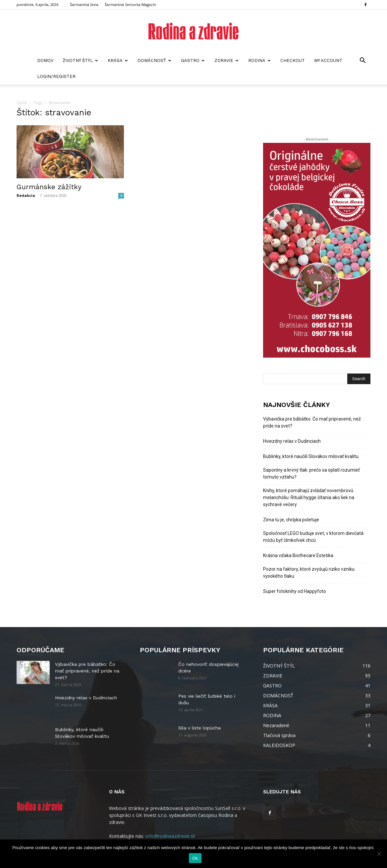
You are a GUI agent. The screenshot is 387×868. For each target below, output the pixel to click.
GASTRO (193, 60)
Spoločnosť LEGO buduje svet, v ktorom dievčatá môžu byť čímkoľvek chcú (313, 537)
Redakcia (26, 195)
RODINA (259, 60)
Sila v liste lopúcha (199, 728)
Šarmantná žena (84, 4)
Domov (45, 60)
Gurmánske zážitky (49, 187)
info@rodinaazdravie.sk (170, 836)
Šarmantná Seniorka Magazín (130, 4)
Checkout (293, 60)
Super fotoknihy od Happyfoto (295, 591)
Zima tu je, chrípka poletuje (291, 520)
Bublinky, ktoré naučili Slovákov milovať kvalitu (311, 456)
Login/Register (56, 76)
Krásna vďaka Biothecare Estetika (298, 555)
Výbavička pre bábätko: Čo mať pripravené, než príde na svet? (312, 422)
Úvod (22, 103)
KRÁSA (118, 60)
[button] (362, 61)
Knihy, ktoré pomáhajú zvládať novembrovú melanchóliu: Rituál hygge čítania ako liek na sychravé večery (309, 497)
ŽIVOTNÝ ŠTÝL (80, 60)
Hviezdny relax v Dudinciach (292, 441)
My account (328, 60)
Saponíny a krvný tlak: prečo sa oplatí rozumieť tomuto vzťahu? (311, 473)
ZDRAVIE (226, 60)
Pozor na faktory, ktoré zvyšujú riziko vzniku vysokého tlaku (309, 573)
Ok (195, 858)
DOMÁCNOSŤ (154, 60)
